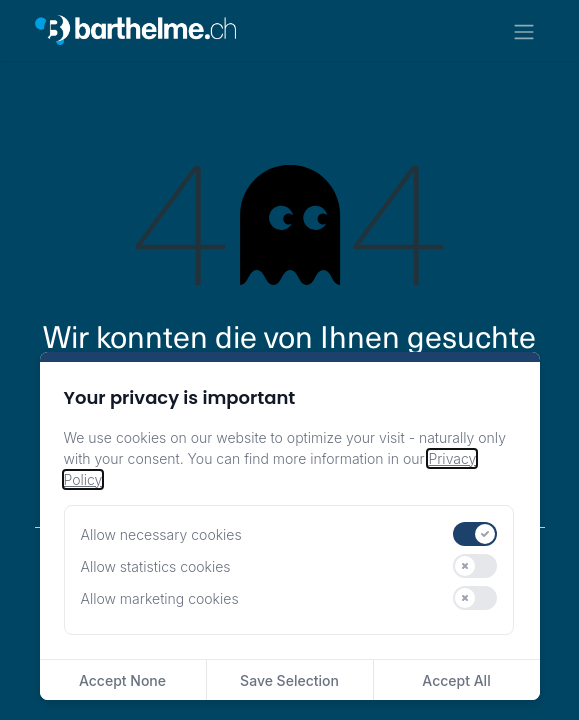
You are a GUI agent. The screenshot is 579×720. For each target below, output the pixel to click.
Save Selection (289, 680)
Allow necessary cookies (161, 534)
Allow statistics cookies (156, 566)
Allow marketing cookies (160, 598)
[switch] (475, 534)
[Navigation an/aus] (524, 30)
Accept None (122, 680)
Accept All (456, 680)
